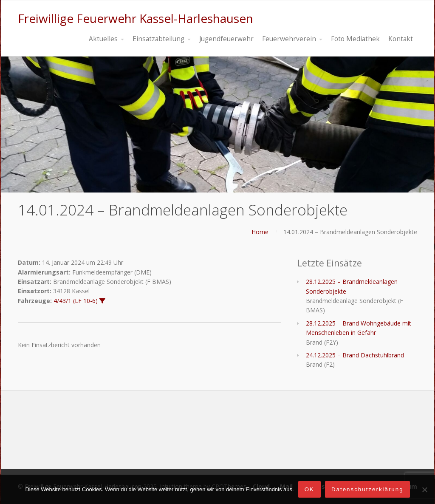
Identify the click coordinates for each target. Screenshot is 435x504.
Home (260, 232)
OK (309, 489)
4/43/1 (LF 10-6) (76, 301)
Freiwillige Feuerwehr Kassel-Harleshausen (136, 18)
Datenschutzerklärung (367, 489)
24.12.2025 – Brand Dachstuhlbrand (355, 355)
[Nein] (424, 490)
